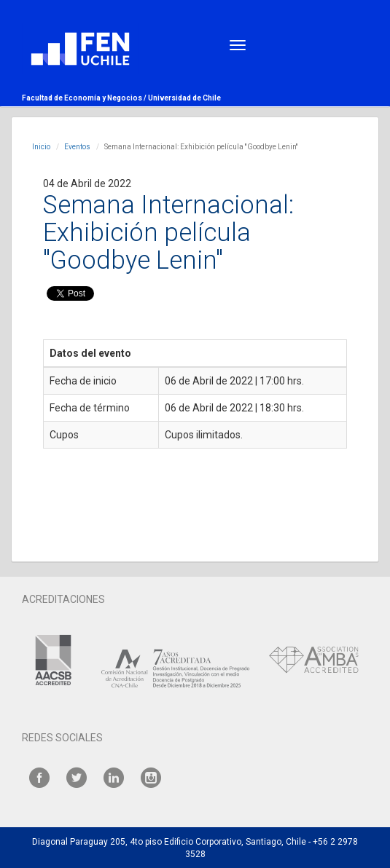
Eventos (77, 147)
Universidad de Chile (184, 98)
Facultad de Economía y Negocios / (85, 98)
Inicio (41, 147)
